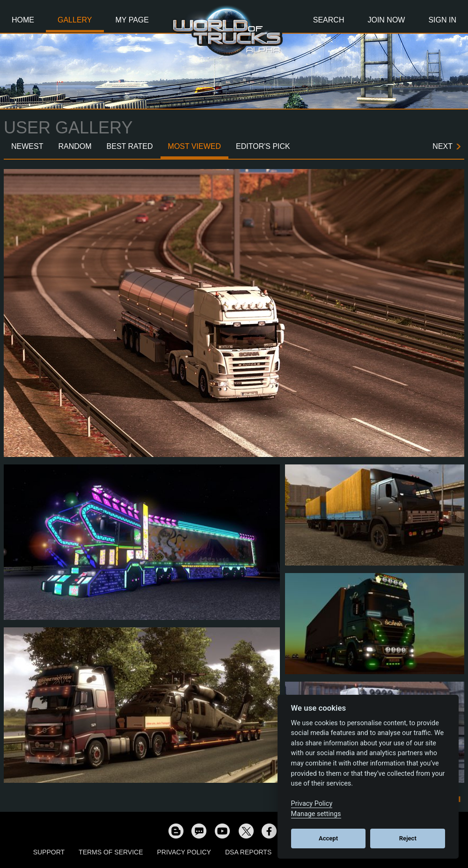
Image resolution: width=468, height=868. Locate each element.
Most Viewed (195, 146)
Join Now (386, 20)
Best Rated (130, 146)
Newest (27, 146)
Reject (408, 838)
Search (329, 20)
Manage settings (316, 814)
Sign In (442, 20)
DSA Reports (248, 852)
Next (442, 146)
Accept (328, 838)
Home (23, 20)
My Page (132, 20)
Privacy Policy (184, 852)
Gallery (75, 20)
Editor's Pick (263, 146)
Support (49, 852)
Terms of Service (111, 852)
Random (75, 146)
